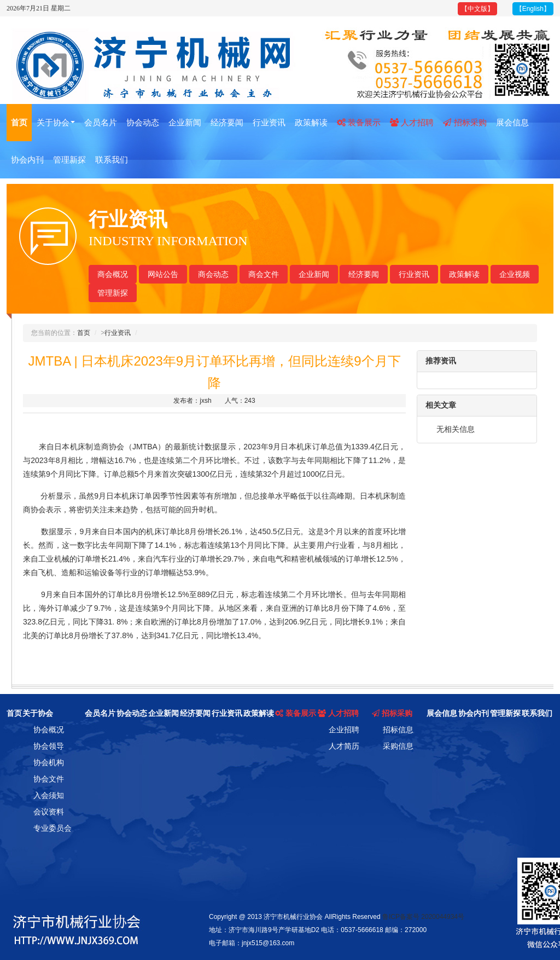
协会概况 (49, 730)
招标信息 (398, 730)
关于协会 (56, 122)
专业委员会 (52, 828)
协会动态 (143, 122)
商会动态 (213, 274)
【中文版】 (477, 9)
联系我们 (112, 160)
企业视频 (515, 274)
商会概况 (113, 274)
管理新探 (69, 160)
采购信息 (398, 746)
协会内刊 (27, 160)
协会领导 (49, 746)
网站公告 (163, 274)
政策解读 (311, 122)
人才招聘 (412, 122)
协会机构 (49, 762)
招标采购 (465, 122)
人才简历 (344, 746)
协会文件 (49, 779)
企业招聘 (344, 730)
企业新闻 (185, 122)
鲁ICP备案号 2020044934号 (423, 917)
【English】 (533, 9)
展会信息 (512, 122)
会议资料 (49, 812)
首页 (19, 122)
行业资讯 (269, 122)
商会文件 (264, 274)
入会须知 (49, 795)
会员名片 (101, 122)
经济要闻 (227, 122)
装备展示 (359, 122)
